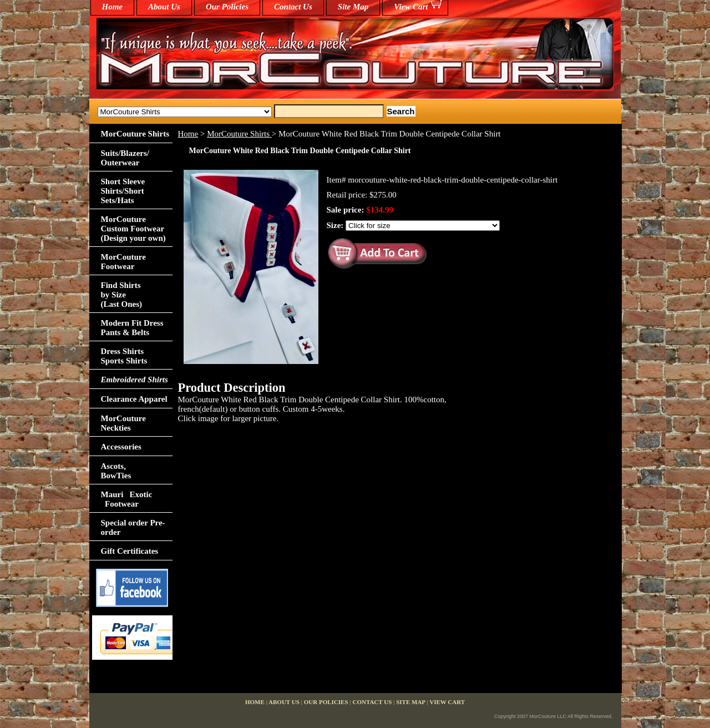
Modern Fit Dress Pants (132, 328)
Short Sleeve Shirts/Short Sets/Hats (123, 191)
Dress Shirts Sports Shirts (124, 356)
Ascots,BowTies (116, 471)
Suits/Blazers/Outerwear (125, 158)
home (113, 7)
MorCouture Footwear (123, 262)
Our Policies (227, 7)
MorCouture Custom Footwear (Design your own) (133, 229)
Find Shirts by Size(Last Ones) (122, 295)
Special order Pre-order (133, 527)
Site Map (353, 7)
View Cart (411, 7)
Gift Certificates (130, 551)
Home (188, 134)
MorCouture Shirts (239, 134)
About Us (164, 7)
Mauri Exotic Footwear (127, 499)
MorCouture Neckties (123, 423)
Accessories (121, 447)
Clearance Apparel (134, 399)
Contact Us (293, 7)
